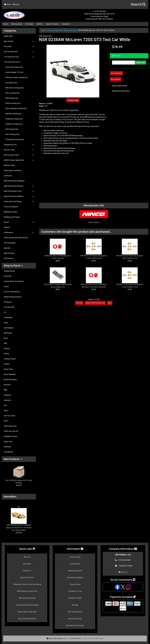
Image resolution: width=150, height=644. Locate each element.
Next (110, 303)
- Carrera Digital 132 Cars (14, 72)
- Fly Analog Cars (10, 83)
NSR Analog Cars (70, 30)
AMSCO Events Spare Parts (19, 160)
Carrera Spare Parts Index (27, 612)
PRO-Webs (99, 638)
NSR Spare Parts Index (27, 598)
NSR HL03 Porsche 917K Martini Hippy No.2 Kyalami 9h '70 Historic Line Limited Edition (19, 520)
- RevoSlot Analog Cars (13, 114)
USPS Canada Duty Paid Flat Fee (16, 238)
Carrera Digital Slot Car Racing (27, 605)
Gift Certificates (10, 243)
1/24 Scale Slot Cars (19, 57)
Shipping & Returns (75, 571)
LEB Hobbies (9, 328)
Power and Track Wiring (19, 202)
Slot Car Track (19, 150)
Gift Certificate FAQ (75, 612)
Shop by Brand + (13, 266)
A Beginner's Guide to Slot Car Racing (27, 584)
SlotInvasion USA (10, 426)
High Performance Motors (19, 186)
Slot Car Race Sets (19, 52)
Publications (19, 233)
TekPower (7, 447)
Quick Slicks (8, 369)
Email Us (123, 572)
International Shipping (75, 578)
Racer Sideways (10, 374)
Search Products (52, 24)
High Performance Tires (19, 191)
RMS (6, 390)
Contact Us (66, 24)
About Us (27, 557)
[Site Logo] (26, 14)
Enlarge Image (73, 100)
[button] (138, 4)
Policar (6, 354)
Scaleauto (8, 395)
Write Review (116, 79)
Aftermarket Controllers (13, 170)
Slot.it (6, 421)
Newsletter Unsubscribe (75, 625)
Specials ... (8, 248)
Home (8, 4)
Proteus (7, 364)
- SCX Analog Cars (11, 129)
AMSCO (40, 24)
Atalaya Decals (9, 271)
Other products (94, 222)
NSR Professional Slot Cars (27, 591)
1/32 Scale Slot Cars (55, 30)
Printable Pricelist (75, 598)
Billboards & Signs (11, 212)
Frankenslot (8, 318)
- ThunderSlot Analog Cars (14, 139)
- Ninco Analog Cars (12, 93)
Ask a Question (116, 73)
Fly (5, 312)
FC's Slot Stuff (9, 307)
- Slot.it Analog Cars (12, 134)
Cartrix (6, 287)
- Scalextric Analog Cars (13, 124)
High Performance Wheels (19, 196)
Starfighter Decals (10, 436)
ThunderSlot (8, 452)
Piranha (7, 349)
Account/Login (75, 557)
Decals (19, 222)
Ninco (6, 338)
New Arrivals (19, 41)
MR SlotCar (8, 333)
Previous (79, 303)
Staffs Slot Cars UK (11, 431)
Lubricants (8, 176)
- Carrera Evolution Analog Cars (16, 77)
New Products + (13, 459)
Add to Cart (141, 62)
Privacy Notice (75, 584)
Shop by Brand (17, 24)
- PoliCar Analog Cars (12, 103)
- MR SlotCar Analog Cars (14, 88)
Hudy (6, 323)
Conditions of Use (75, 591)
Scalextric (7, 400)
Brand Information (27, 578)
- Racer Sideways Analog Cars (15, 108)
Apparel (7, 227)
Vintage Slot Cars (19, 145)
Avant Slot (8, 276)
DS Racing (8, 302)
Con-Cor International (12, 292)
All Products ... (9, 258)
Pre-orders (19, 46)
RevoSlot (7, 385)
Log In (16, 4)
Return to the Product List (95, 303)
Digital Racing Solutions (13, 297)
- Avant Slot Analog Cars (13, 67)
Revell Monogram (10, 380)
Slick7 (6, 411)
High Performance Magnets (14, 181)
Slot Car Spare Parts (19, 155)
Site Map (75, 605)
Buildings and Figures (12, 217)
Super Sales (8, 36)
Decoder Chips (9, 165)
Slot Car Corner (9, 416)
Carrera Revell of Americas (14, 281)
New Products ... (10, 253)
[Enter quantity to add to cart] (124, 63)
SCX (5, 405)
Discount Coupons (75, 619)
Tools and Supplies (11, 207)
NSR (5, 343)
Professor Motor (10, 359)
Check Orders (75, 564)
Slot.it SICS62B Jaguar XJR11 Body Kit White (19, 475)
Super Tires (8, 442)
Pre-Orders (29, 24)
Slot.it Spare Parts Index (27, 619)
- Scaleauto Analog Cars (13, 119)
